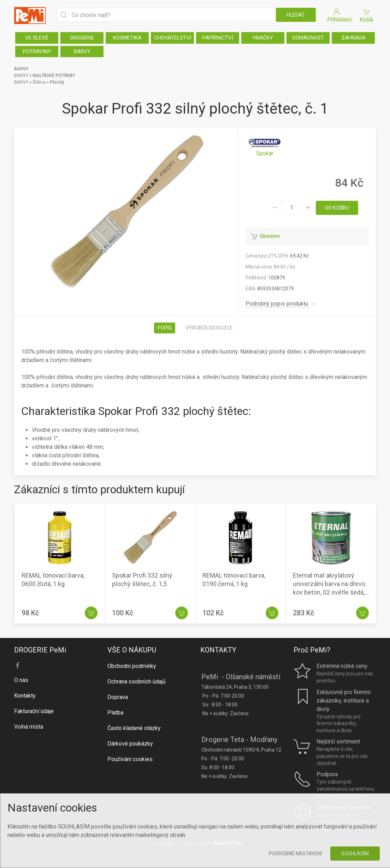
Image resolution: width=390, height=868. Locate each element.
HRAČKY (263, 38)
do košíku (337, 208)
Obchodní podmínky (132, 666)
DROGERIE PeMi (40, 650)
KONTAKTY (218, 650)
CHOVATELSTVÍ (173, 38)
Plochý (57, 82)
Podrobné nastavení (295, 854)
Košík (366, 15)
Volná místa (29, 727)
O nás (21, 680)
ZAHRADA (353, 38)
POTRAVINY (37, 52)
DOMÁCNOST (308, 38)
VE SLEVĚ (37, 38)
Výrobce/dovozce (209, 328)
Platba (115, 713)
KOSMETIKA (127, 38)
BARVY (82, 52)
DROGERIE (82, 38)
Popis (165, 328)
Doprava (118, 697)
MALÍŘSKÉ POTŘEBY (54, 75)
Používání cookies (130, 759)
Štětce (39, 82)
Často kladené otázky (134, 728)
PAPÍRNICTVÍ (218, 38)
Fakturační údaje (34, 711)
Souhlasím (355, 854)
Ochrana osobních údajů (137, 682)
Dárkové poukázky (130, 744)
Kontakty (25, 696)
